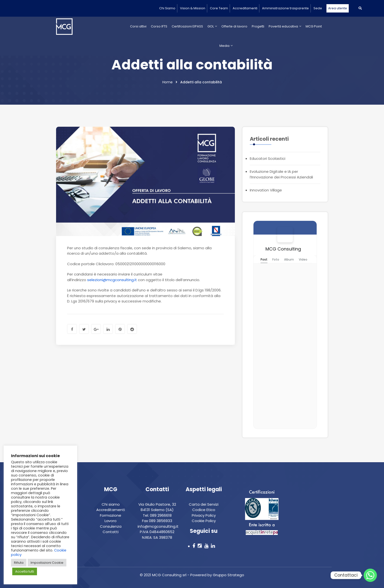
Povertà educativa (283, 26)
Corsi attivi (138, 26)
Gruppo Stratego (228, 575)
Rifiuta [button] (19, 563)
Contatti (111, 532)
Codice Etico (204, 510)
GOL (211, 26)
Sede (318, 8)
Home (168, 82)
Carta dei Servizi (204, 504)
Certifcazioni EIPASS (187, 26)
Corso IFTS (159, 26)
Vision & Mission (193, 8)
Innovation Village (266, 190)
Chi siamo (111, 504)
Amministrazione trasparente (285, 8)
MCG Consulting (283, 249)
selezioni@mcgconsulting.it (112, 280)
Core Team (219, 8)
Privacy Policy (204, 515)
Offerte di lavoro (234, 26)
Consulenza (111, 526)
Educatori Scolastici (268, 158)
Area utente (338, 8)
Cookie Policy (204, 521)
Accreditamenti (245, 8)
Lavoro (111, 521)
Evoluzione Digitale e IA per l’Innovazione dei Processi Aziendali (281, 174)
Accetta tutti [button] (25, 571)
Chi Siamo (167, 8)
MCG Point (314, 26)
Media (224, 46)
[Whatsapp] (370, 575)
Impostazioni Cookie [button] (47, 563)
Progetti (258, 26)
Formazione (111, 515)
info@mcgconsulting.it (158, 526)
